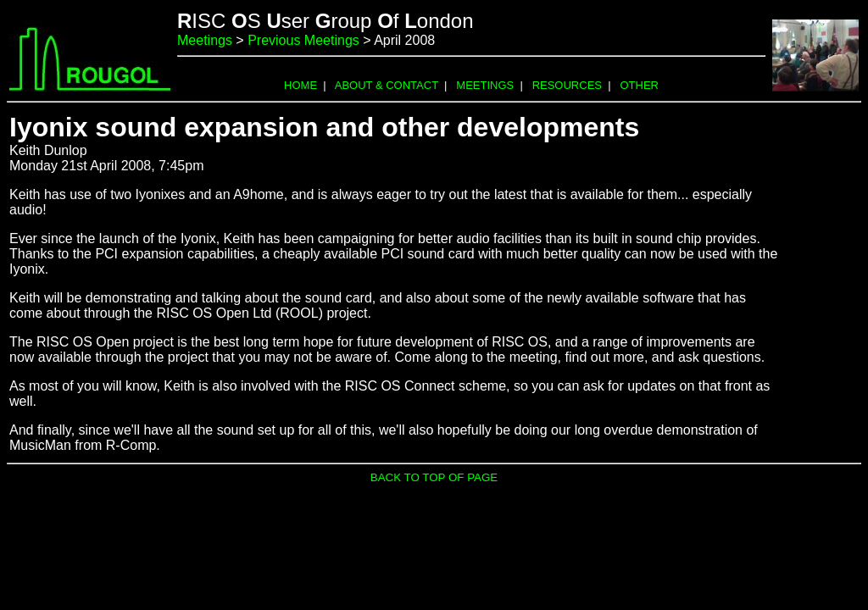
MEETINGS (485, 85)
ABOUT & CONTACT (387, 85)
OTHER (639, 85)
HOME (300, 85)
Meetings (205, 40)
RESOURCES (567, 85)
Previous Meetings (303, 40)
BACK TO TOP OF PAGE (434, 477)
